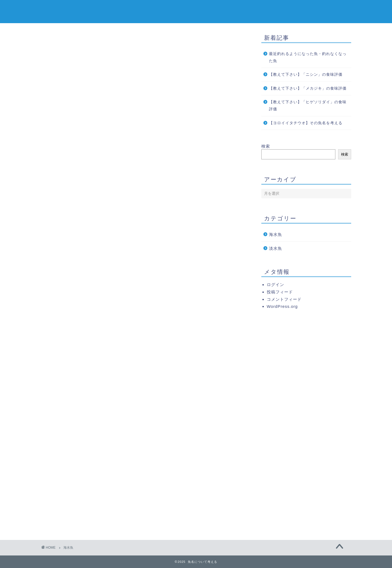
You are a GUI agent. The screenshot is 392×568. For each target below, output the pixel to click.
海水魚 (275, 234)
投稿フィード (280, 292)
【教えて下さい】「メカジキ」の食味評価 (310, 88)
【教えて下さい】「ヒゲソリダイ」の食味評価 (308, 106)
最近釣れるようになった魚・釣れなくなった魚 (308, 57)
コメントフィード (284, 299)
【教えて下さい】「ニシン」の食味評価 (308, 75)
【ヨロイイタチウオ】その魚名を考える (306, 123)
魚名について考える (196, 11)
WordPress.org (282, 306)
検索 (266, 146)
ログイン (275, 285)
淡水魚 (275, 248)
